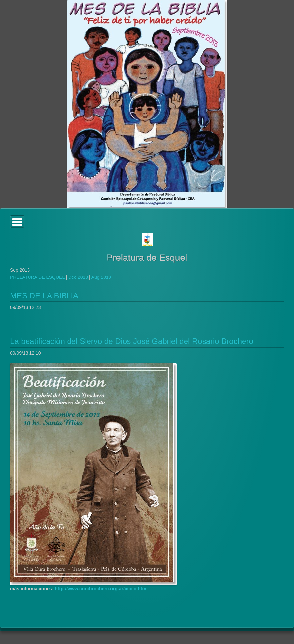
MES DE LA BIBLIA (44, 296)
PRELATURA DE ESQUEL (37, 277)
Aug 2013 (101, 277)
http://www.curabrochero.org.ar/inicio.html (101, 589)
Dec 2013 (78, 277)
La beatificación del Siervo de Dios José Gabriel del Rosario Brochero (132, 341)
